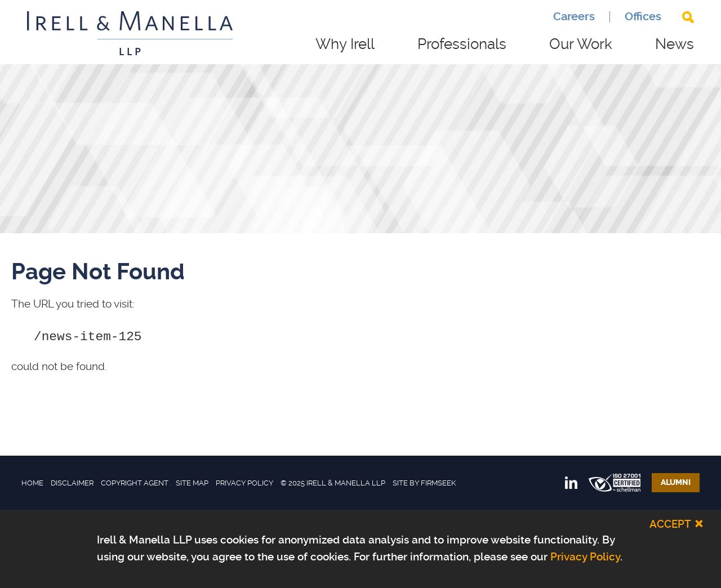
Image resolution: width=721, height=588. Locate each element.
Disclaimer (72, 483)
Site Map (192, 483)
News (675, 44)
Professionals (462, 44)
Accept (670, 524)
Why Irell (345, 44)
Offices (643, 17)
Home (32, 483)
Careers (574, 17)
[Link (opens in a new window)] (571, 483)
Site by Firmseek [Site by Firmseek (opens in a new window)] (424, 483)
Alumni (676, 482)
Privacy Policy (244, 483)
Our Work (581, 44)
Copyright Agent (135, 483)
